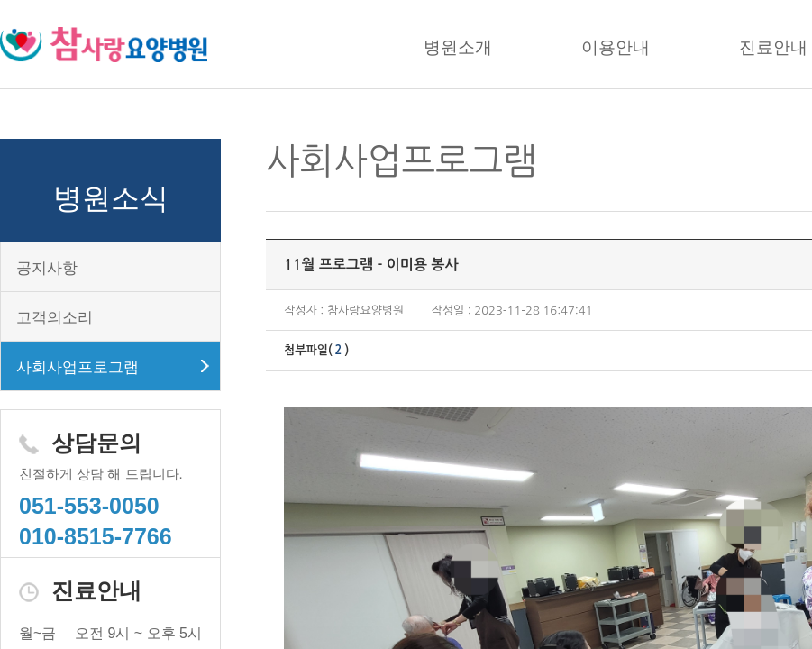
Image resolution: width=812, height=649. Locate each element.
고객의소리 (55, 318)
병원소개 (458, 47)
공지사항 (47, 268)
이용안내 (616, 47)
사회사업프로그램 (78, 367)
